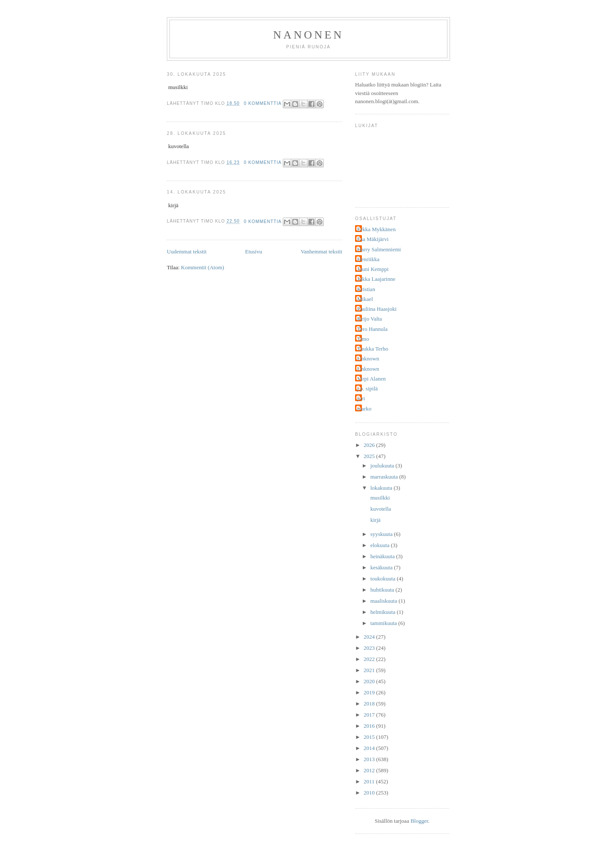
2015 (370, 737)
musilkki (379, 498)
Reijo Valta (370, 319)
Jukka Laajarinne (376, 279)
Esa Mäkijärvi (373, 239)
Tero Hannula (372, 329)
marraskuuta (385, 477)
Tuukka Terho (373, 349)
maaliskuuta (385, 601)
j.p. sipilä (367, 388)
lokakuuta (382, 488)
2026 (370, 445)
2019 (370, 692)
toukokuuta (384, 579)
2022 (370, 659)
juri (361, 398)
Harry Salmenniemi (379, 249)
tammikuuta (384, 623)
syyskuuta (382, 534)
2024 (370, 637)
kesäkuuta (382, 567)
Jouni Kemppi (373, 269)
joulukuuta (383, 466)
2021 (370, 670)
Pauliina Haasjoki (377, 309)
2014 (370, 748)
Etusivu (254, 251)
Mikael (365, 299)
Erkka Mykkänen (376, 229)
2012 (370, 770)
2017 (370, 715)
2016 (370, 726)
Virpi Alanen (372, 379)
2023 (370, 648)
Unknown (368, 359)
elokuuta (381, 545)
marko (364, 409)
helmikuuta (384, 612)
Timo (363, 339)
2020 (370, 681)
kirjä (375, 520)
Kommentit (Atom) (203, 267)
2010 (370, 793)
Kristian (366, 289)
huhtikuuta (383, 590)
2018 (370, 704)
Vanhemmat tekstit (321, 251)
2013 (370, 759)
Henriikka (368, 259)
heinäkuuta (383, 556)
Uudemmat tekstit (187, 251)
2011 (370, 781)
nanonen (309, 35)
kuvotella (380, 509)
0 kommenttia (263, 103)
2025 (370, 456)
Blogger (419, 821)
